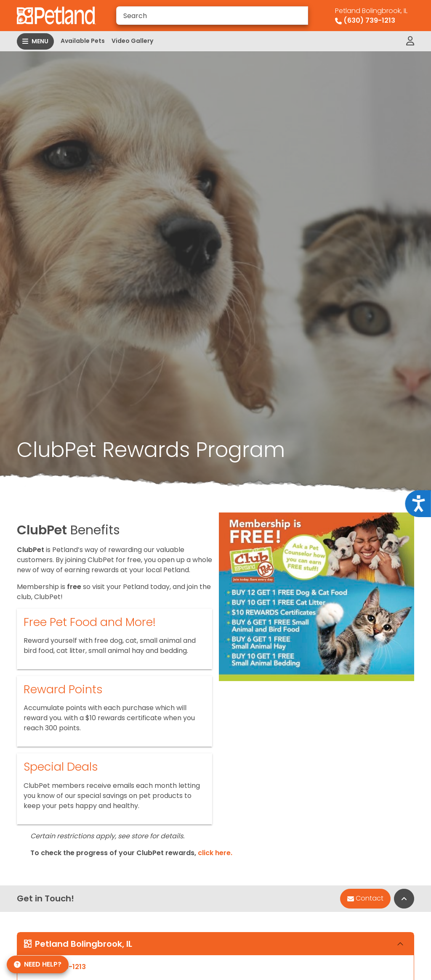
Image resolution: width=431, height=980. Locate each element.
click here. (215, 853)
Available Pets (83, 41)
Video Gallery (132, 41)
